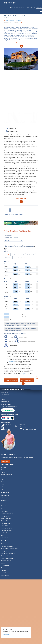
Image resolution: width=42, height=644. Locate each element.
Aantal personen (9, 235)
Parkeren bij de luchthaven (8, 558)
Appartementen (5, 495)
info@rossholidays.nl (6, 404)
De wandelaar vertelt (6, 530)
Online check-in (5, 565)
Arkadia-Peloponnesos (7, 477)
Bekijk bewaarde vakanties (18, 8)
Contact (3, 544)
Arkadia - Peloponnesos (16, 20)
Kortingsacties (5, 516)
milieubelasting (24, 373)
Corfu (3, 482)
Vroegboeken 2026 (6, 518)
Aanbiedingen (5, 511)
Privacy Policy (5, 551)
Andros (3, 472)
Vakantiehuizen (5, 500)
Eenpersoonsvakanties (7, 514)
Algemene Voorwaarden (7, 546)
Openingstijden (5, 575)
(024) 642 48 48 (31, 8)
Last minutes (4, 538)
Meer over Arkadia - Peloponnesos (14, 214)
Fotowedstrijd (5, 526)
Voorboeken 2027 (19, 258)
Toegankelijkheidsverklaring (8, 553)
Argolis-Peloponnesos (7, 475)
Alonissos (4, 470)
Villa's (3, 498)
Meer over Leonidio (25, 210)
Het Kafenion (5, 533)
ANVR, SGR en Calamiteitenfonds (10, 549)
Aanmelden (5, 461)
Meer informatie (11, 361)
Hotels (3, 503)
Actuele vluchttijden (6, 561)
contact (39, 8)
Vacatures (4, 573)
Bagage (3, 563)
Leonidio (8, 20)
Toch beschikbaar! (6, 521)
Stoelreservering (5, 568)
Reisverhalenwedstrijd (7, 528)
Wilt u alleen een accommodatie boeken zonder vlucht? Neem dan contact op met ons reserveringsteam (20, 324)
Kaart (7, 210)
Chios (3, 479)
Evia (2, 487)
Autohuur (14, 210)
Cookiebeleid (4, 556)
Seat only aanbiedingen (7, 523)
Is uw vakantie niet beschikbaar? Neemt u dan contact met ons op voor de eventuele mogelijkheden (20, 329)
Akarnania (4, 467)
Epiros (3, 484)
